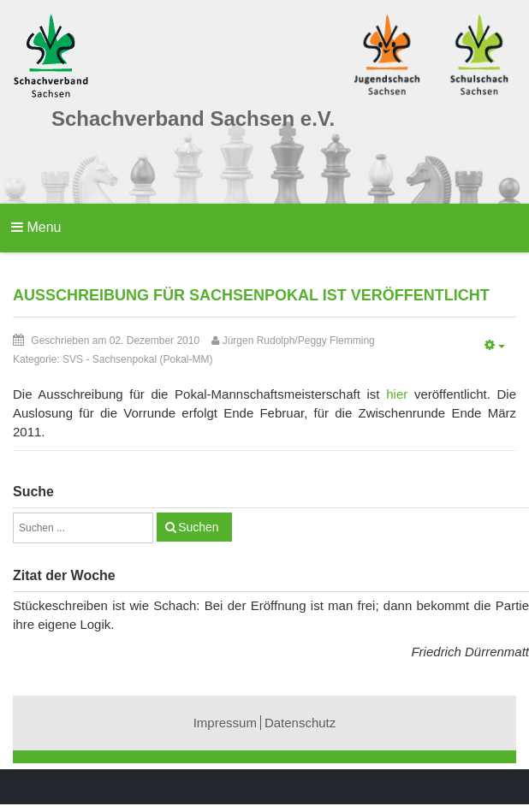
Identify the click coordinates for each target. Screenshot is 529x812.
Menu (36, 227)
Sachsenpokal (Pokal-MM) (153, 359)
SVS (73, 359)
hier (397, 394)
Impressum (225, 723)
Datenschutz (300, 723)
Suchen (198, 527)
